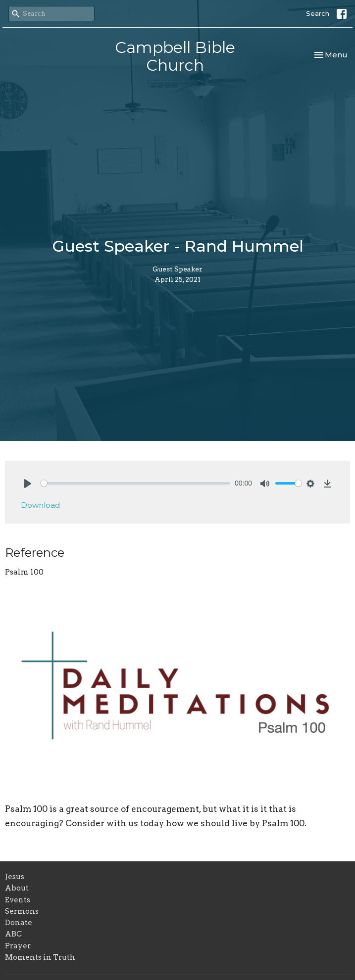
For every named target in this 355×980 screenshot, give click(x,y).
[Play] (28, 484)
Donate (19, 923)
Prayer (18, 946)
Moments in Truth (40, 957)
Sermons (22, 911)
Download (40, 505)
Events (18, 900)
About (17, 888)
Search (318, 13)
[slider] (135, 483)
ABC (13, 934)
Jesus (15, 877)
